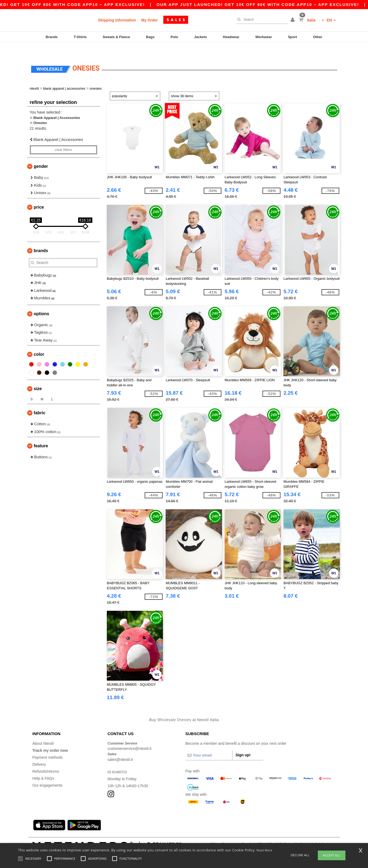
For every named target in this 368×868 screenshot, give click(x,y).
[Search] (261, 20)
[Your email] (209, 744)
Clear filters (63, 139)
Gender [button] (41, 155)
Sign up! (243, 744)
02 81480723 (119, 761)
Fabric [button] (40, 402)
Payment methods (48, 746)
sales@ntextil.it (120, 748)
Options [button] (42, 302)
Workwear (264, 37)
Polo (174, 37)
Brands (52, 37)
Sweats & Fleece (116, 37)
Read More (265, 850)
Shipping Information (117, 20)
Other (318, 37)
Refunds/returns (46, 760)
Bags (150, 37)
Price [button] (39, 196)
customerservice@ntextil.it (130, 737)
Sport (293, 37)
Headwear (231, 37)
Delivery (39, 753)
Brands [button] (41, 239)
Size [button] (38, 377)
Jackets (201, 37)
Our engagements (48, 774)
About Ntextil (43, 732)
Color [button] (39, 343)
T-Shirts (80, 37)
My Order (149, 20)
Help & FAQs (43, 767)
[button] (293, 20)
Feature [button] (41, 435)
